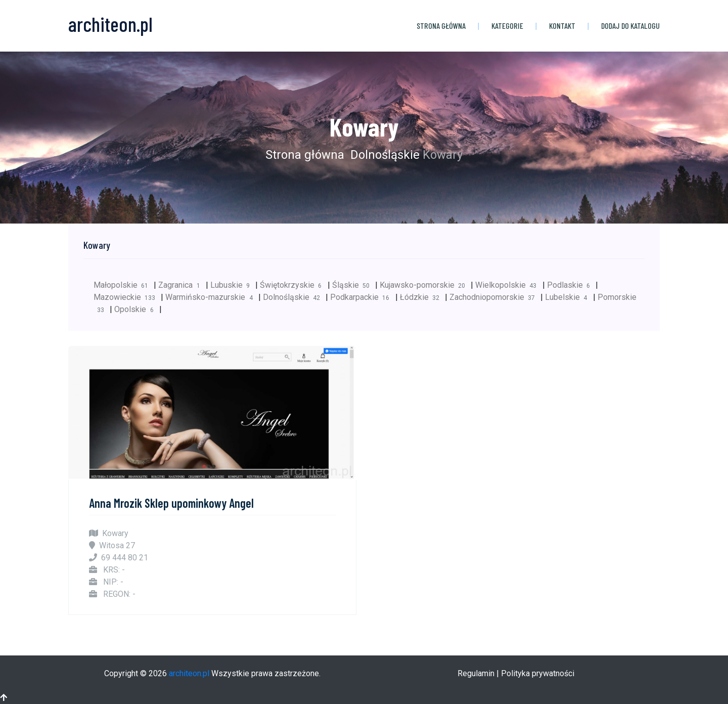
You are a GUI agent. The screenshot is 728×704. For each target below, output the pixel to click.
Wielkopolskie (509, 285)
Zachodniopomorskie (495, 297)
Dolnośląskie (383, 155)
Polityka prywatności (538, 673)
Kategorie (507, 26)
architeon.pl (189, 673)
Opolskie (136, 309)
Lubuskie (233, 285)
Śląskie (354, 285)
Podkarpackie (362, 297)
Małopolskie (124, 285)
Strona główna (441, 26)
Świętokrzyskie (293, 285)
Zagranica (182, 285)
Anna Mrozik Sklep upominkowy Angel (171, 503)
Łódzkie (422, 297)
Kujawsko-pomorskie (425, 285)
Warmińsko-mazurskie (212, 297)
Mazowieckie (127, 297)
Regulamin (476, 673)
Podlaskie (571, 285)
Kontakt (562, 26)
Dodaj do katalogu (630, 26)
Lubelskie (569, 297)
